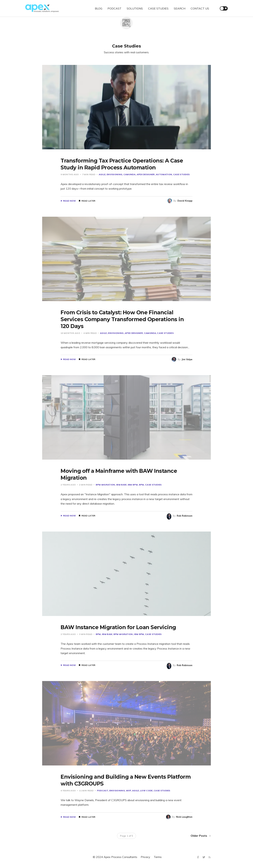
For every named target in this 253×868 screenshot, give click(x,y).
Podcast (103, 791)
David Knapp (185, 201)
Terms (158, 857)
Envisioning (114, 174)
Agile (102, 174)
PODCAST (114, 8)
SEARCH (180, 8)
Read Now (69, 201)
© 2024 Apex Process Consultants (115, 857)
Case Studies (181, 174)
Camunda (129, 174)
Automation (164, 174)
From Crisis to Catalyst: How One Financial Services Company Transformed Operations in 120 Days (122, 319)
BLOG (99, 8)
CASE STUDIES (158, 8)
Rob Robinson (185, 516)
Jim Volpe (187, 359)
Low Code (146, 791)
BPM (142, 485)
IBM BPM (133, 485)
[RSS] (210, 857)
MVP (129, 791)
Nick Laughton (184, 817)
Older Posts (201, 836)
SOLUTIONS (135, 8)
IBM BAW (121, 485)
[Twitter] (204, 857)
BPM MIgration (105, 485)
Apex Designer (146, 174)
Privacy (145, 857)
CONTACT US (200, 8)
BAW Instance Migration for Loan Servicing (118, 627)
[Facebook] (198, 857)
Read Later (88, 201)
